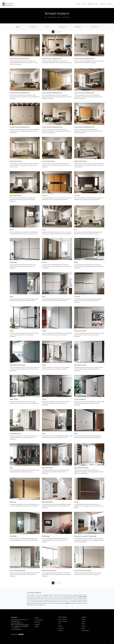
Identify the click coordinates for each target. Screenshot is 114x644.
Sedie (83, 624)
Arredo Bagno (85, 630)
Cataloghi (102, 4)
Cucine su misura (63, 621)
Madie (83, 628)
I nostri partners (39, 620)
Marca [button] (18, 27)
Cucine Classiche (62, 619)
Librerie (84, 626)
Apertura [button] (78, 27)
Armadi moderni (66, 17)
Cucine (84, 4)
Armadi (59, 17)
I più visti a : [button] (95, 27)
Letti (59, 624)
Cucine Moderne (62, 617)
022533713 (16, 628)
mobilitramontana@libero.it (21, 626)
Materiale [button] (33, 27)
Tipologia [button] (62, 27)
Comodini (61, 630)
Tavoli (83, 621)
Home (46, 17)
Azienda (78, 4)
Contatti (109, 4)
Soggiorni (84, 617)
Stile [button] (47, 27)
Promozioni (37, 622)
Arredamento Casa (93, 4)
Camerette (61, 628)
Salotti (83, 619)
